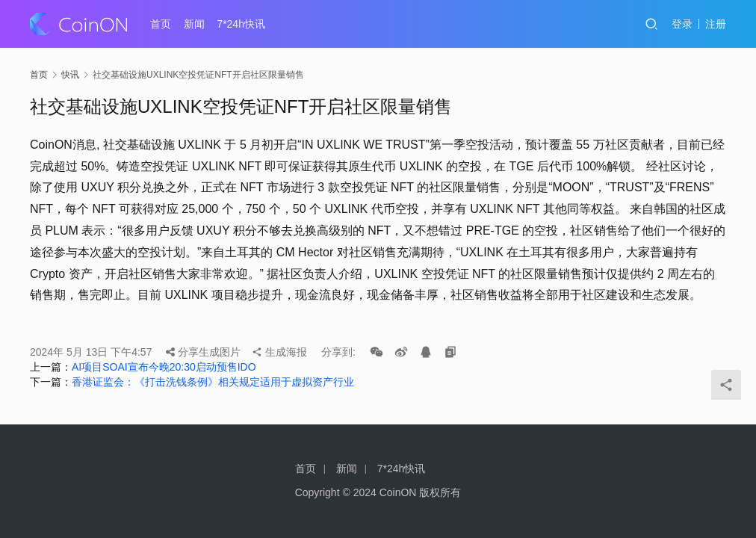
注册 (716, 24)
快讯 (70, 75)
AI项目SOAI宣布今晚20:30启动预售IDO (164, 367)
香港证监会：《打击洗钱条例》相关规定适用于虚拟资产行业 (213, 382)
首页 (161, 24)
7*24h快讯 (241, 24)
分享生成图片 (203, 352)
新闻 (194, 24)
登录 (682, 24)
